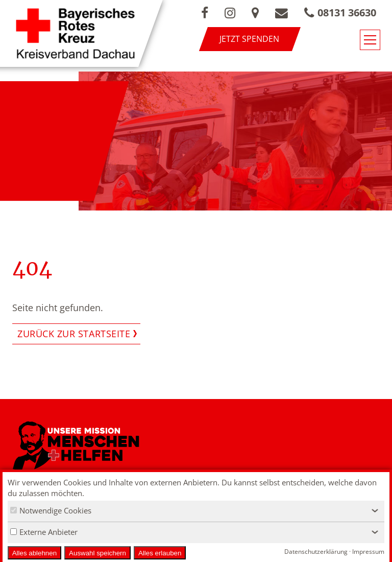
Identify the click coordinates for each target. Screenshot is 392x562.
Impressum (368, 552)
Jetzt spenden (249, 39)
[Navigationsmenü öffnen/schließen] (370, 40)
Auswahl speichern (97, 553)
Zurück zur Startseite (74, 334)
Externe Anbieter (44, 532)
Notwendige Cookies (51, 510)
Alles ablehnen (34, 553)
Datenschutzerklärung (316, 552)
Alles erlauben (160, 553)
